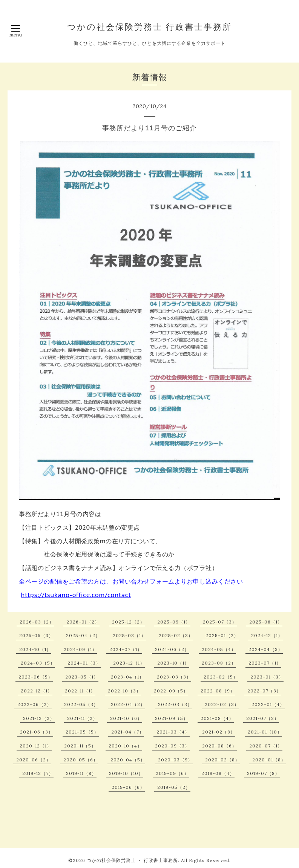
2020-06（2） (34, 760)
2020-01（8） (269, 760)
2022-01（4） (268, 704)
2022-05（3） (81, 704)
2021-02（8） (219, 732)
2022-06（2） (34, 704)
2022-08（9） (218, 691)
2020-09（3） (172, 746)
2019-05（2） (174, 787)
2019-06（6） (128, 787)
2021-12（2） (39, 718)
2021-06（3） (37, 732)
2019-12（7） (38, 773)
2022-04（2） (128, 704)
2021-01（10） (265, 732)
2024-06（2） (172, 649)
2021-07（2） (263, 718)
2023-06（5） (36, 677)
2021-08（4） (217, 718)
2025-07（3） (220, 622)
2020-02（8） (222, 760)
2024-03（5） (38, 663)
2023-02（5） (221, 677)
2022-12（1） (37, 691)
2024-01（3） (84, 663)
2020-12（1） (36, 746)
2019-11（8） (81, 773)
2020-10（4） (125, 746)
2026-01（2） (83, 622)
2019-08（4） (218, 773)
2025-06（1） (266, 622)
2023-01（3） (267, 677)
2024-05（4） (219, 649)
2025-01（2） (222, 635)
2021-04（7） (128, 732)
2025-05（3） (36, 635)
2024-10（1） (35, 649)
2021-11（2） (82, 718)
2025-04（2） (83, 635)
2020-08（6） (219, 746)
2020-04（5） (128, 760)
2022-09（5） (171, 691)
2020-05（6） (81, 760)
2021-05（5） (82, 732)
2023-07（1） (265, 663)
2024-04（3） (266, 649)
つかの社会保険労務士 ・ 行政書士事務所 (132, 860)
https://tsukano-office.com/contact (76, 595)
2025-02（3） (176, 635)
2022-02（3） (222, 704)
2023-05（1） (82, 677)
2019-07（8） (263, 773)
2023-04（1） (127, 677)
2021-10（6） (126, 718)
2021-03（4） (173, 732)
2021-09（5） (172, 718)
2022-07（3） (264, 691)
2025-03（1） (129, 635)
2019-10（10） (126, 773)
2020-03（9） (175, 760)
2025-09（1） (174, 622)
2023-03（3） (174, 677)
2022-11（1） (80, 691)
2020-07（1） (266, 746)
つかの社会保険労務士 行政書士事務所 (149, 27)
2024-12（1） (267, 635)
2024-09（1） (80, 649)
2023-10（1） (173, 663)
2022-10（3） (124, 691)
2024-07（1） (126, 649)
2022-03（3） (175, 704)
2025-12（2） (128, 622)
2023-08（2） (219, 663)
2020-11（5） (80, 746)
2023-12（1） (129, 663)
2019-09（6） (172, 773)
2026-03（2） (37, 622)
